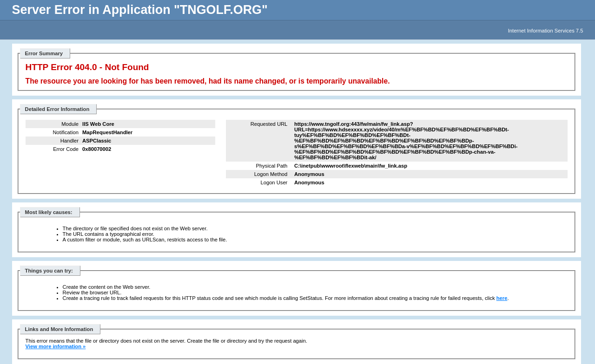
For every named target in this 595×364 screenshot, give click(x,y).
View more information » (56, 346)
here (502, 298)
